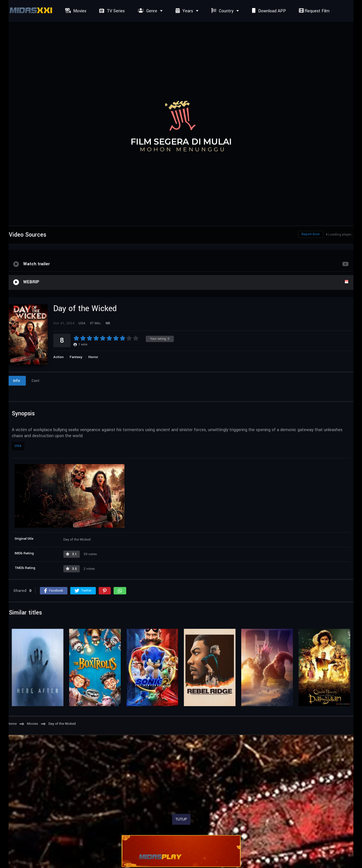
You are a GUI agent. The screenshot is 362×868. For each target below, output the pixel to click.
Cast (36, 381)
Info (17, 381)
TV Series (111, 11)
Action (59, 357)
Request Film (314, 11)
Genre (147, 11)
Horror (93, 357)
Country (222, 11)
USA (18, 446)
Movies (75, 11)
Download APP (268, 11)
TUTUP (181, 819)
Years (184, 11)
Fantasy (76, 357)
